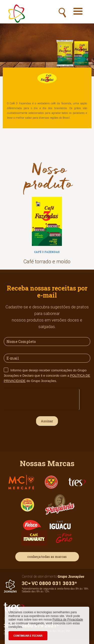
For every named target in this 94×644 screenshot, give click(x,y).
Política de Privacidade (68, 620)
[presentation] (41, 399)
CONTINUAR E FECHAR (28, 636)
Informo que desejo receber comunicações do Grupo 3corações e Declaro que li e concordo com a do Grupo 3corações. (47, 375)
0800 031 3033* (49, 583)
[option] (47, 232)
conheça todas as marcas (47, 557)
